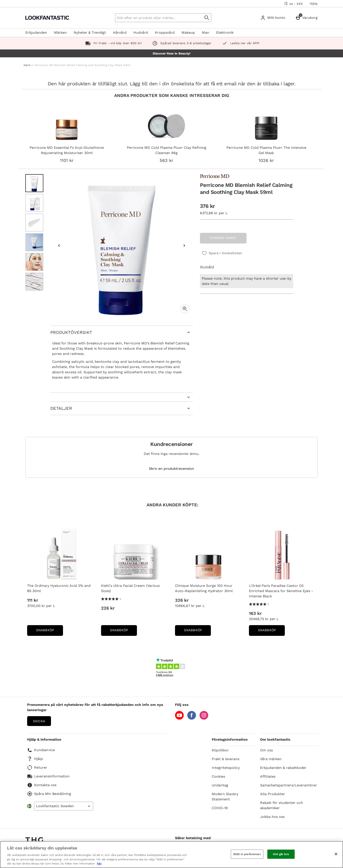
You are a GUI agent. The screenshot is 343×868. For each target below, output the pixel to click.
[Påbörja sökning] (207, 18)
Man (206, 32)
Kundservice (41, 750)
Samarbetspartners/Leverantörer (289, 785)
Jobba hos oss (272, 817)
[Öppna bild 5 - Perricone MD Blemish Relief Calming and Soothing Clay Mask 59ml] (34, 262)
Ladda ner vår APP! (240, 43)
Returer (37, 768)
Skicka (39, 721)
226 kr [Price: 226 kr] (108, 608)
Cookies (218, 776)
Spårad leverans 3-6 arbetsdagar (181, 43)
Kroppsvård (165, 32)
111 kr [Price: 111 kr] (33, 600)
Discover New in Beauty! (172, 53)
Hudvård (141, 32)
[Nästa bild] (184, 245)
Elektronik (225, 32)
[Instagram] (204, 718)
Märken (60, 32)
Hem (27, 65)
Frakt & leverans (226, 759)
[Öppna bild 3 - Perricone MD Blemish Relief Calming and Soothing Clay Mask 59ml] (34, 223)
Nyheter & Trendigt (90, 32)
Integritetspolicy (226, 768)
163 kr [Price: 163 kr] (255, 613)
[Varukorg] (307, 18)
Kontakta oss (42, 785)
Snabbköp (50, 632)
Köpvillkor (220, 750)
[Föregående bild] (59, 245)
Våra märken (271, 759)
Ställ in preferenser (247, 854)
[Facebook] (192, 718)
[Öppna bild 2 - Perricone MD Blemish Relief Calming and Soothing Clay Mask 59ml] (34, 203)
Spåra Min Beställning (49, 794)
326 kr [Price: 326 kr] (182, 600)
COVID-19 (220, 808)
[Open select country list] (64, 806)
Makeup (188, 32)
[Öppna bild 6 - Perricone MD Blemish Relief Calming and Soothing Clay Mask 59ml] (34, 282)
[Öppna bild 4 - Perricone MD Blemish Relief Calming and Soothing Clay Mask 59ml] (34, 242)
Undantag (220, 785)
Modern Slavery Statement (225, 797)
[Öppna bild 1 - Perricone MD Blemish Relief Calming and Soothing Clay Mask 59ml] (34, 183)
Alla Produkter (273, 794)
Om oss (266, 750)
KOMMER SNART (223, 238)
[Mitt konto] (274, 18)
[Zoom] (185, 309)
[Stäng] (336, 854)
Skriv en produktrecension (171, 469)
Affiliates (268, 776)
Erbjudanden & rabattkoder (283, 768)
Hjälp (314, 4)
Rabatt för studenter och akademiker (282, 805)
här (99, 864)
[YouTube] (179, 718)
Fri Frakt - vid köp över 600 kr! (113, 43)
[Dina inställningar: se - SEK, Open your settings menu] (293, 4)
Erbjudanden (36, 32)
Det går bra (281, 854)
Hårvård (120, 32)
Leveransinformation (48, 776)
